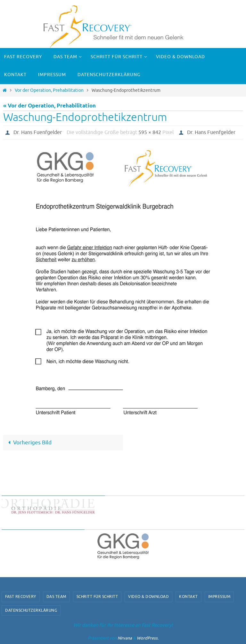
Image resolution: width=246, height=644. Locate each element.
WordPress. (148, 638)
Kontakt (189, 597)
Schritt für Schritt (97, 597)
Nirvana (125, 638)
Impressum (219, 597)
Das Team (56, 597)
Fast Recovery (21, 597)
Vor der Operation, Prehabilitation (49, 90)
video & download (148, 597)
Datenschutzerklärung (31, 610)
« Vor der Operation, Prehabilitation (49, 106)
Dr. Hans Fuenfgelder (38, 132)
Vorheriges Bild (29, 443)
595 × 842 (150, 132)
